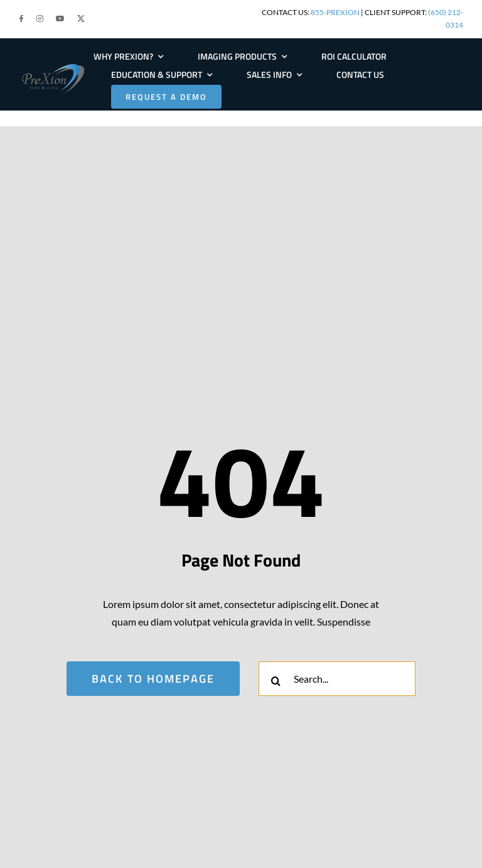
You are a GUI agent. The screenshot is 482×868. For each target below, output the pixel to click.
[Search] (276, 681)
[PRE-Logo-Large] (53, 66)
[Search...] (337, 679)
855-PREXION (335, 12)
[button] (21, 19)
